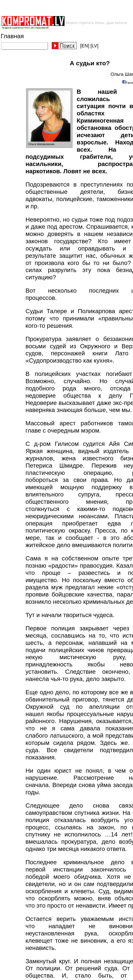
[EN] (85, 46)
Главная (12, 36)
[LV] (94, 46)
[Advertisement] (56, 8)
